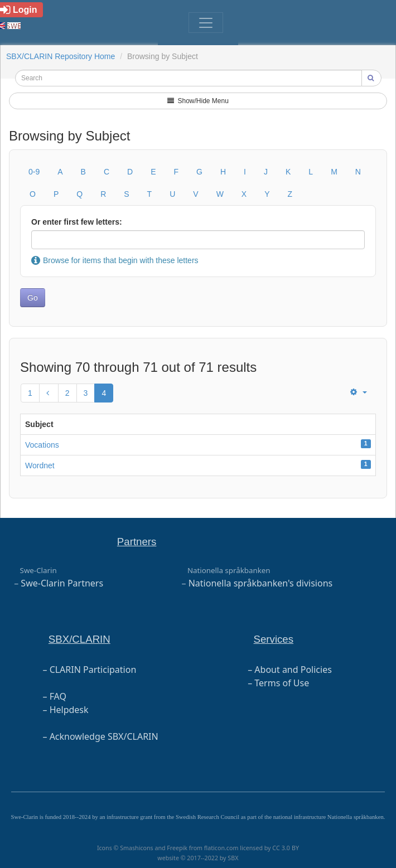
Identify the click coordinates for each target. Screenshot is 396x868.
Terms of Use (282, 683)
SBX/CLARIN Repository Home (61, 56)
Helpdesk (69, 710)
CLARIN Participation (93, 670)
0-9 (34, 172)
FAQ (58, 696)
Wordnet (40, 465)
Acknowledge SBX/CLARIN (104, 736)
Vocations (42, 445)
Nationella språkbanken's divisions (261, 583)
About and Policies (293, 670)
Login (19, 10)
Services (274, 639)
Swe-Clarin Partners (62, 583)
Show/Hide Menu (198, 101)
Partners (137, 542)
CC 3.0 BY (286, 848)
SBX (233, 858)
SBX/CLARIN (79, 639)
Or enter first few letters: (77, 222)
